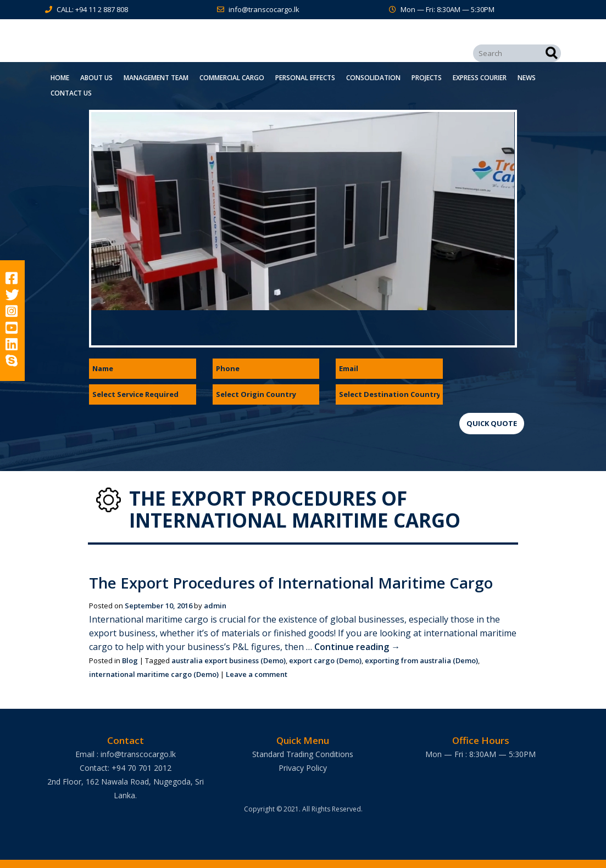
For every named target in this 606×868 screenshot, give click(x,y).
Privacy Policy (303, 768)
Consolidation (373, 78)
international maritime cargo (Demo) (154, 674)
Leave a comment (257, 674)
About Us (96, 78)
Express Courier (480, 78)
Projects (427, 78)
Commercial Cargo (232, 78)
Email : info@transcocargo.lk (126, 754)
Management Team (156, 78)
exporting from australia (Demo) (421, 660)
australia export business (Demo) (229, 660)
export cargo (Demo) (325, 660)
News (527, 78)
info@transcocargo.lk (264, 9)
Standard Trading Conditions (303, 754)
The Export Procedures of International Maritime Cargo (295, 583)
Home (60, 78)
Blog (130, 660)
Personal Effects (305, 78)
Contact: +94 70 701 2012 (126, 768)
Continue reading (357, 647)
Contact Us (71, 93)
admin (215, 606)
